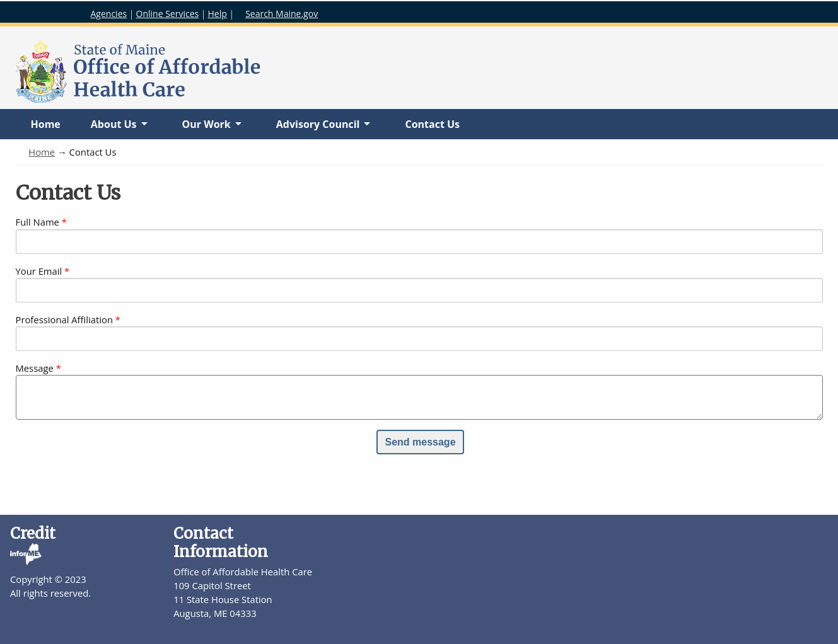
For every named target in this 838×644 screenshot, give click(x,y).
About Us (113, 128)
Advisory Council (318, 128)
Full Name (38, 222)
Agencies (109, 14)
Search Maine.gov (282, 14)
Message (35, 368)
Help (218, 14)
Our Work (206, 128)
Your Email (39, 271)
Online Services (168, 14)
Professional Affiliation (64, 319)
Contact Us (432, 124)
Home (46, 124)
